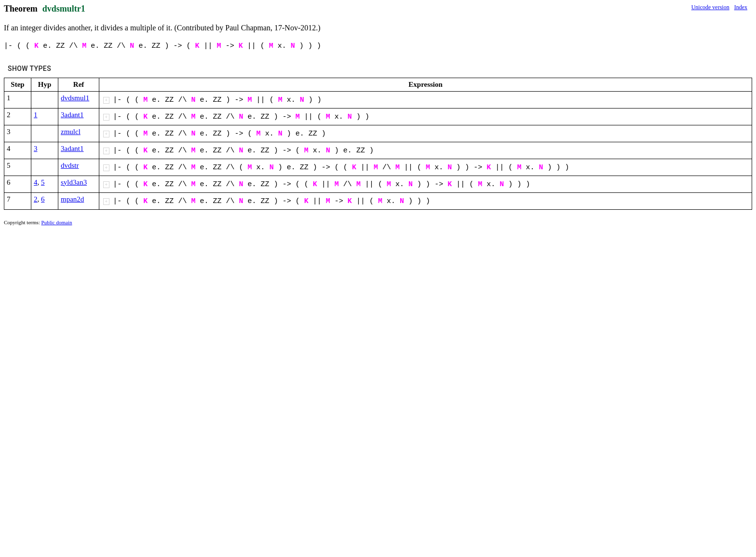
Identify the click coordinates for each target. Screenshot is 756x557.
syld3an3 (74, 182)
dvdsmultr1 (64, 9)
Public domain (57, 222)
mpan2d (72, 199)
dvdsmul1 (75, 98)
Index (741, 7)
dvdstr (70, 165)
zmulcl (71, 132)
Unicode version (710, 7)
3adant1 (72, 115)
